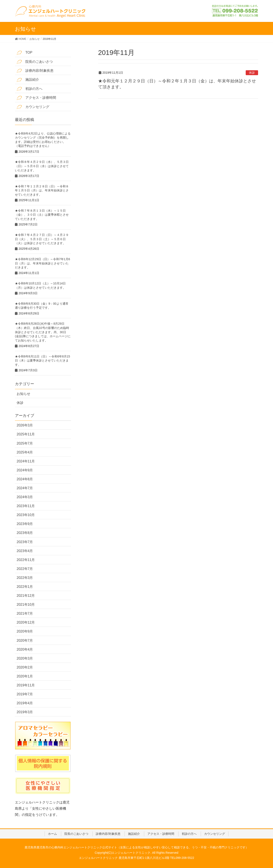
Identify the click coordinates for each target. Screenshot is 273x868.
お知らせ (23, 394)
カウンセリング (33, 107)
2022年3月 (25, 578)
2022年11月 (26, 560)
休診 (252, 73)
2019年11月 (26, 685)
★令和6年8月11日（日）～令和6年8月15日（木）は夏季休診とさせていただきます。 (42, 361)
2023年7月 (25, 542)
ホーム (52, 834)
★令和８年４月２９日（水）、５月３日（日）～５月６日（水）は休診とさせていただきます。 (42, 166)
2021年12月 (26, 596)
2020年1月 (25, 676)
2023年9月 (25, 524)
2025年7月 (25, 443)
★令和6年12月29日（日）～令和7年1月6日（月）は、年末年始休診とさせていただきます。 (42, 263)
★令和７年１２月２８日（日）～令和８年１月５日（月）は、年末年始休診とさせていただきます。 (42, 190)
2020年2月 (25, 667)
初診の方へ (30, 89)
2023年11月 (26, 506)
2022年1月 (25, 587)
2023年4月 (25, 551)
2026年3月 (25, 425)
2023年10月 (26, 515)
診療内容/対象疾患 (35, 71)
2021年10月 (26, 605)
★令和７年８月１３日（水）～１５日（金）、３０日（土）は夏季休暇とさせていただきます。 (42, 215)
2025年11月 (26, 434)
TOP (25, 53)
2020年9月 (25, 631)
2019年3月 (25, 712)
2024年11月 (26, 461)
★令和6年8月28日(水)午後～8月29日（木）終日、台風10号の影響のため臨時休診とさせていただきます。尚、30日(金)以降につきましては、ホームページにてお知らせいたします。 (43, 332)
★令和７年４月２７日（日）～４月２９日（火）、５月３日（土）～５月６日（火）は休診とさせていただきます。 (42, 239)
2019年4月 (25, 703)
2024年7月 (25, 488)
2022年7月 (25, 569)
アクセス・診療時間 (36, 98)
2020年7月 (25, 641)
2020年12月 (26, 622)
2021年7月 (25, 613)
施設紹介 (28, 80)
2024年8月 (25, 479)
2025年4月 (25, 452)
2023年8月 (25, 533)
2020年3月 (25, 658)
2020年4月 (25, 649)
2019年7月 (25, 694)
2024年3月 (25, 497)
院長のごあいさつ (35, 62)
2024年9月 (25, 470)
